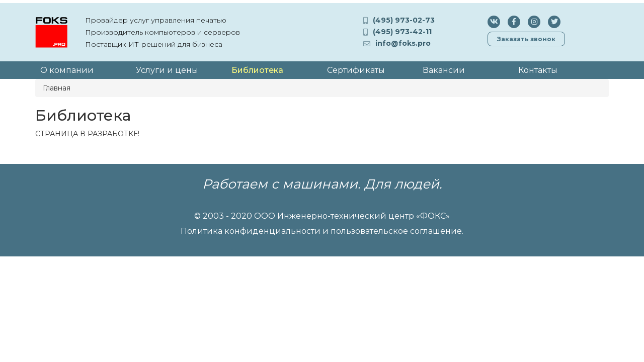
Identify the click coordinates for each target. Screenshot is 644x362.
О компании (67, 70)
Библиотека (257, 70)
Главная (57, 88)
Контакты (538, 70)
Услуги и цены (167, 70)
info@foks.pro (403, 43)
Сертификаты (356, 70)
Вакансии (444, 70)
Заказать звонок (526, 39)
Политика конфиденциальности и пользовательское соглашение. (322, 231)
